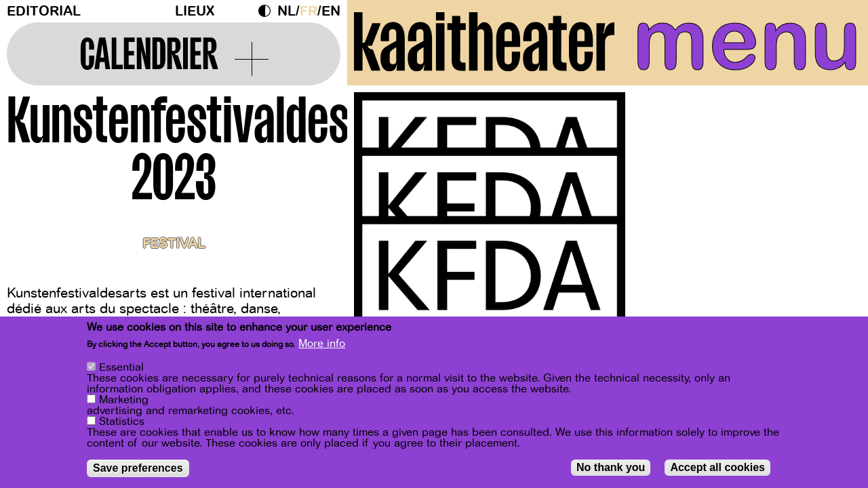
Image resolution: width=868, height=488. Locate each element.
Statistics (122, 422)
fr (309, 11)
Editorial (44, 11)
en (331, 11)
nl (287, 11)
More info (322, 344)
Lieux (195, 11)
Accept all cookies (717, 467)
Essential (121, 367)
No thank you (611, 467)
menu (747, 41)
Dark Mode (268, 11)
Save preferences (138, 468)
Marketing (124, 400)
